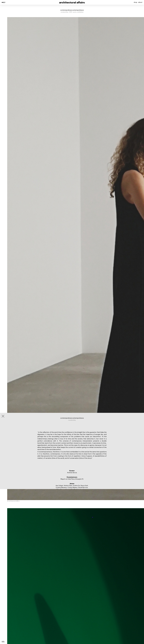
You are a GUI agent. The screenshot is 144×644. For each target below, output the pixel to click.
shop (135, 2)
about (140, 2)
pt (5, 2)
